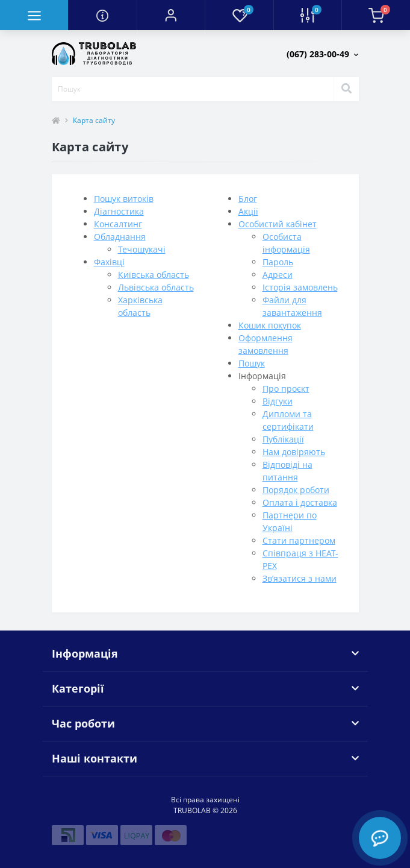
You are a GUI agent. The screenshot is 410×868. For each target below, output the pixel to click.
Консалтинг (118, 224)
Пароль (278, 262)
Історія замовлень (300, 287)
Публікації (283, 439)
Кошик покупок (270, 325)
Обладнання (120, 237)
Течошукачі (142, 249)
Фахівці (109, 262)
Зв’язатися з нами (300, 578)
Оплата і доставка (300, 502)
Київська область (154, 275)
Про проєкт (286, 388)
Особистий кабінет (278, 224)
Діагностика (119, 211)
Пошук (252, 363)
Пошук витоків (124, 199)
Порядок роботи (296, 490)
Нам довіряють (294, 452)
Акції (248, 211)
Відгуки (278, 401)
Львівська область (156, 287)
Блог (248, 199)
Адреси (278, 275)
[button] (171, 15)
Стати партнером (299, 540)
